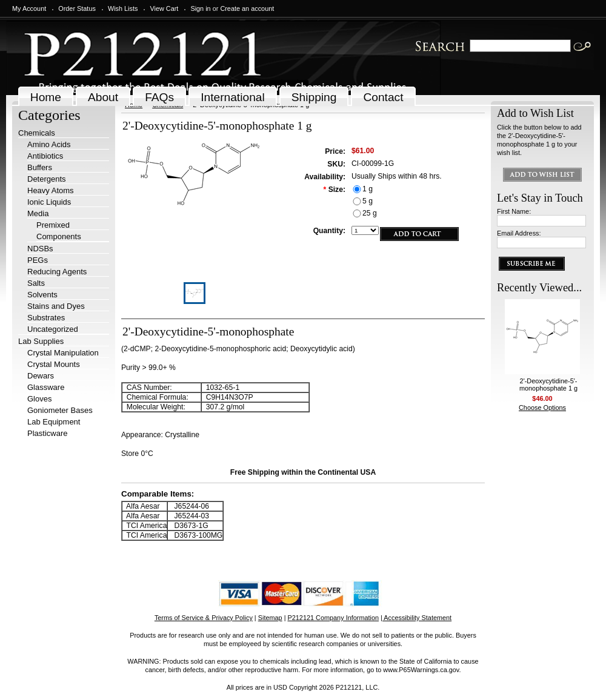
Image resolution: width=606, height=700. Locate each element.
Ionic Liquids (49, 202)
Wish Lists (123, 8)
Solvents (42, 295)
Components (59, 236)
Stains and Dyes (56, 306)
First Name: (514, 211)
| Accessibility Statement (416, 618)
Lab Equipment (54, 422)
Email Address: (519, 233)
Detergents (47, 179)
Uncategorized (53, 329)
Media (38, 213)
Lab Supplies (41, 341)
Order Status (77, 8)
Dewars (41, 376)
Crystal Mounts (54, 364)
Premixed (53, 225)
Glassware (46, 387)
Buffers (40, 167)
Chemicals (37, 133)
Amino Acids (49, 144)
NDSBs (40, 249)
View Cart (164, 8)
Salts (36, 283)
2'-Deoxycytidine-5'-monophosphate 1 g (548, 385)
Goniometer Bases (60, 410)
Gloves (39, 399)
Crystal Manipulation (63, 353)
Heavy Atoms (51, 190)
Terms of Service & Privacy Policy (204, 618)
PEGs (38, 260)
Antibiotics (45, 156)
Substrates (46, 318)
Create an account (247, 8)
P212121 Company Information (334, 618)
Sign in (200, 8)
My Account (29, 8)
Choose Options (542, 408)
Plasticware (47, 433)
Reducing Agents (57, 272)
